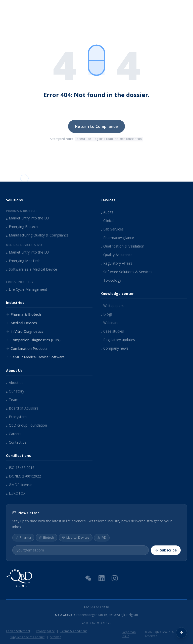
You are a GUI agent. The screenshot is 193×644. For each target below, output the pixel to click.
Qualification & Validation (122, 246)
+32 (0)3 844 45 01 (97, 607)
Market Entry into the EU (27, 218)
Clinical (107, 221)
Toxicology (111, 280)
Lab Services (112, 229)
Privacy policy (45, 631)
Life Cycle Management (27, 289)
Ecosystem (16, 417)
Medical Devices (21, 323)
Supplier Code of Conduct (27, 637)
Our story (15, 391)
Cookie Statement (18, 631)
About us (15, 383)
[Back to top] (181, 632)
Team (12, 400)
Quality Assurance (116, 255)
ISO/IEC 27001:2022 (23, 476)
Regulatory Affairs (116, 263)
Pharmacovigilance (117, 238)
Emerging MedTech (23, 261)
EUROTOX (16, 493)
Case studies (112, 331)
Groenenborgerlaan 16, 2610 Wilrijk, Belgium (96, 615)
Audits (107, 212)
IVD (102, 537)
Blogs (107, 314)
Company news (114, 348)
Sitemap (56, 637)
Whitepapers (112, 306)
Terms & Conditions (74, 631)
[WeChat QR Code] (88, 578)
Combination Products (27, 348)
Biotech (46, 537)
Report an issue (129, 634)
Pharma (23, 537)
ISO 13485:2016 (20, 468)
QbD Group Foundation (27, 425)
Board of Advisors (22, 408)
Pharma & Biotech (23, 314)
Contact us (16, 442)
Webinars (109, 323)
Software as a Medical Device (32, 269)
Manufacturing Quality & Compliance (37, 235)
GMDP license (19, 485)
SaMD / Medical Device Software (35, 357)
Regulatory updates (118, 340)
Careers (14, 434)
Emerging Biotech (22, 227)
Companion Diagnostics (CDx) (33, 340)
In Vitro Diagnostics (25, 331)
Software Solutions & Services (126, 272)
